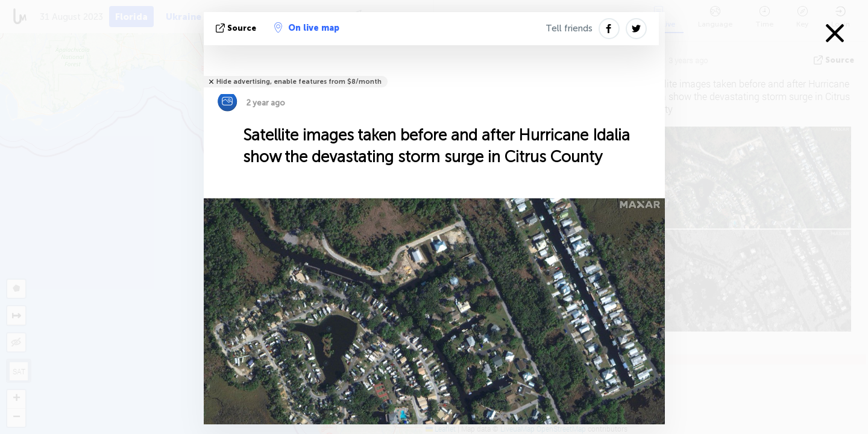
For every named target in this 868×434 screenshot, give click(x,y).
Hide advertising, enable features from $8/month (299, 82)
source (237, 28)
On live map (307, 28)
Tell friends (569, 28)
